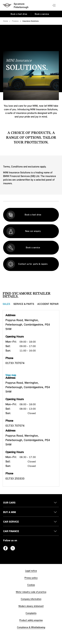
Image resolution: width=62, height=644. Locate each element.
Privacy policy (31, 578)
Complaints (31, 613)
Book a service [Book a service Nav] (42, 14)
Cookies (31, 585)
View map (11, 375)
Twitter (13, 548)
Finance (15, 21)
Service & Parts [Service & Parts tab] (24, 304)
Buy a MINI (10, 512)
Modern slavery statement (31, 606)
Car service (11, 522)
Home (6, 21)
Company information (31, 599)
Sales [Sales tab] (6, 304)
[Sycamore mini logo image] (16, 6)
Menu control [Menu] (54, 6)
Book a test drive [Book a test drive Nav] (19, 14)
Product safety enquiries (31, 620)
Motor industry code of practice (31, 592)
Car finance (11, 531)
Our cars (9, 503)
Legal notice (31, 571)
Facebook (5, 548)
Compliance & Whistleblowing (31, 627)
